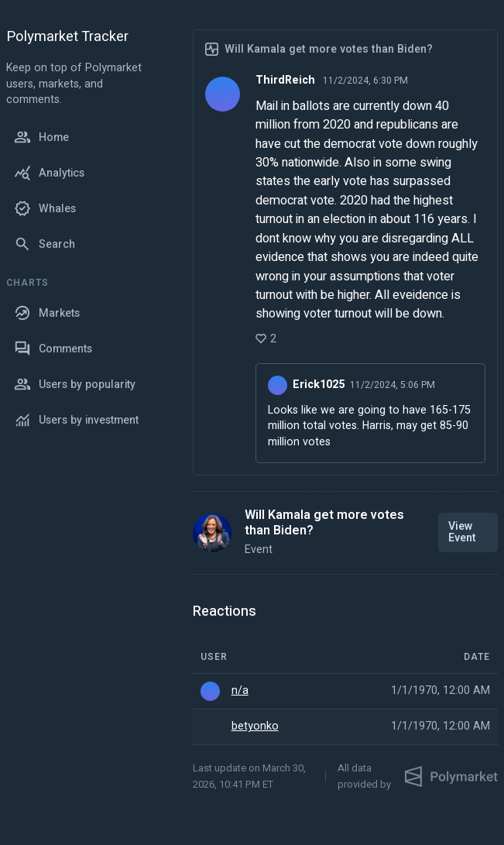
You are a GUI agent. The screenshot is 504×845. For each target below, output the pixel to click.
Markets (47, 313)
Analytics (49, 173)
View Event (462, 532)
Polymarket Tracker (67, 38)
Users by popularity (75, 384)
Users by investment (76, 420)
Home (41, 137)
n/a (240, 691)
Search (45, 244)
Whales (45, 208)
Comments (53, 349)
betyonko (255, 726)
